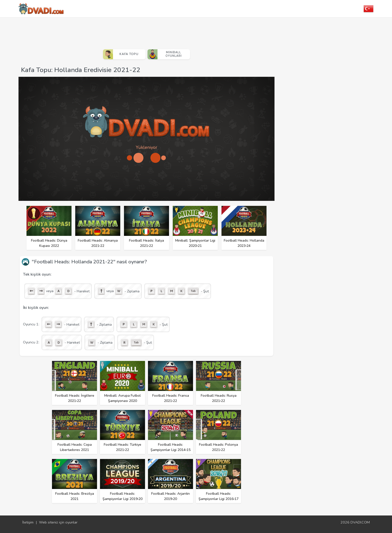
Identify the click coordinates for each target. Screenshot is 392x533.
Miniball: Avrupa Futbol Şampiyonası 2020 (122, 398)
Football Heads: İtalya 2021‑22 (146, 243)
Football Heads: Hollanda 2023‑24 (244, 243)
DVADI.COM (360, 522)
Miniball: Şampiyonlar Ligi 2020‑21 (195, 243)
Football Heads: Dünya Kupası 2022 (49, 243)
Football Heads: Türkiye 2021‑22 (122, 447)
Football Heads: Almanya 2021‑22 (98, 243)
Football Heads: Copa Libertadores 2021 (75, 447)
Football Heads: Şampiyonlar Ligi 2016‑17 (219, 496)
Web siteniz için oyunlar (58, 522)
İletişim (28, 522)
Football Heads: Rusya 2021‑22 (219, 398)
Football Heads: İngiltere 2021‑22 (75, 398)
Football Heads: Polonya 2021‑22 (218, 447)
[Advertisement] (146, 31)
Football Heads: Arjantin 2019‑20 (170, 496)
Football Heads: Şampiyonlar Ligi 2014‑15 (171, 447)
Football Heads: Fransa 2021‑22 (171, 398)
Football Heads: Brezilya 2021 (75, 496)
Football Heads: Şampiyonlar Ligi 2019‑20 (123, 496)
